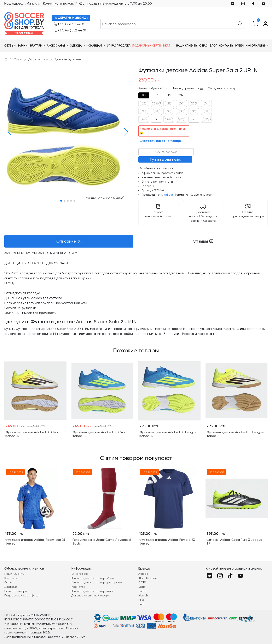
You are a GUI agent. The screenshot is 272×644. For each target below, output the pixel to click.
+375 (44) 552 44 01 (70, 31)
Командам (94, 46)
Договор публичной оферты (91, 595)
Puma (142, 604)
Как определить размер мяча (92, 591)
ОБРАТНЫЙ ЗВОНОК (71, 18)
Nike (141, 600)
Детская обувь (38, 59)
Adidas (169, 195)
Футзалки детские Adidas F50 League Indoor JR (168, 434)
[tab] (144, 95)
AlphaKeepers (148, 578)
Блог (213, 46)
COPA (143, 582)
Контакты (226, 46)
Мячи (22, 46)
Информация (255, 46)
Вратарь (36, 46)
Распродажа (121, 46)
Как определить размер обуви (93, 578)
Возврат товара (16, 591)
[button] (8, 132)
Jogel (142, 587)
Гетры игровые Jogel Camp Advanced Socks (102, 542)
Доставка (11, 587)
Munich (143, 595)
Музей (239, 46)
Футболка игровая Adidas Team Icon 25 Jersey (35, 542)
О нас (204, 46)
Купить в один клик (165, 159)
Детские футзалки (68, 59)
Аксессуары (56, 46)
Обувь (9, 46)
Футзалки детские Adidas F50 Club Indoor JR (32, 434)
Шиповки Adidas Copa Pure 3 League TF (234, 542)
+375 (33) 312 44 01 (69, 24)
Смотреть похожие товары (161, 141)
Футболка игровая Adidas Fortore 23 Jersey (167, 542)
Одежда (76, 46)
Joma (142, 591)
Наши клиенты (187, 46)
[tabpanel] (136, 294)
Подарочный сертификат (151, 46)
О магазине (80, 574)
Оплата (10, 582)
